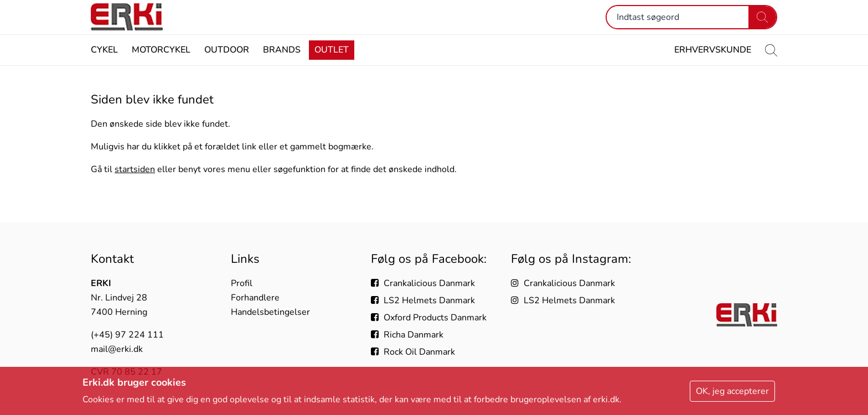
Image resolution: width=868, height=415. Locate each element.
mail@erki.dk (117, 349)
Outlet (332, 71)
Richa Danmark (407, 335)
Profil (242, 283)
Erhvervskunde (713, 71)
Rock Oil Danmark (413, 352)
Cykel (104, 71)
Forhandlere (255, 298)
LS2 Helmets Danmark (423, 300)
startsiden (135, 190)
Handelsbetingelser (270, 312)
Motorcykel (161, 71)
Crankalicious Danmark (423, 283)
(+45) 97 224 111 (127, 335)
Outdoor (227, 71)
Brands (282, 71)
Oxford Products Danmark (429, 318)
